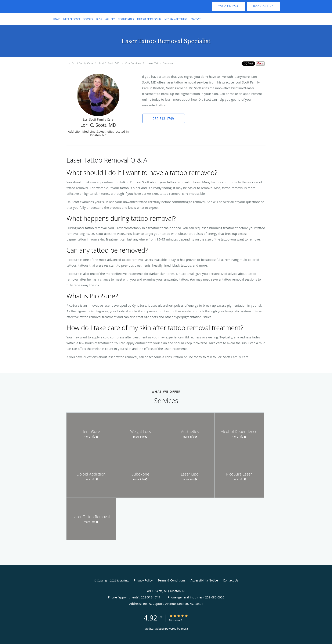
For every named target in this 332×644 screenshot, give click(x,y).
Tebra (184, 629)
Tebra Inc (122, 580)
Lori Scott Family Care (80, 63)
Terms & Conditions (172, 580)
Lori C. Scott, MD (109, 63)
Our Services (133, 63)
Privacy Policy (143, 580)
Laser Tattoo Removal (160, 63)
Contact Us (231, 580)
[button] (263, 6)
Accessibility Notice (204, 580)
